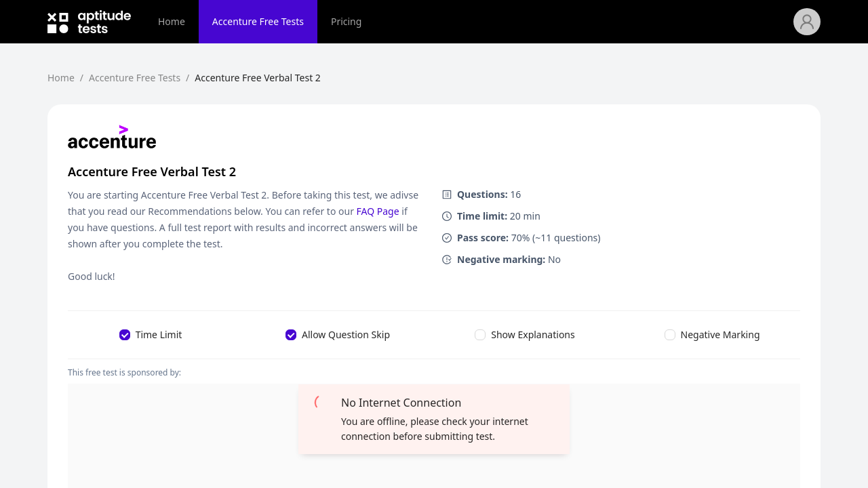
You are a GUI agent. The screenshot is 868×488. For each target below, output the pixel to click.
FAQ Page (378, 211)
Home (172, 21)
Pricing (346, 21)
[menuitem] (172, 22)
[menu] (469, 22)
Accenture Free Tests (258, 21)
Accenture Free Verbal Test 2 (258, 78)
